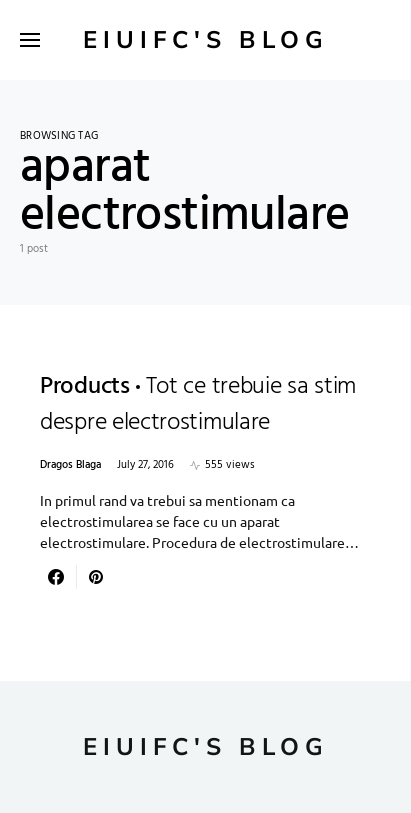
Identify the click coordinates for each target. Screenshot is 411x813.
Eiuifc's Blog (206, 40)
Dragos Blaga (70, 465)
